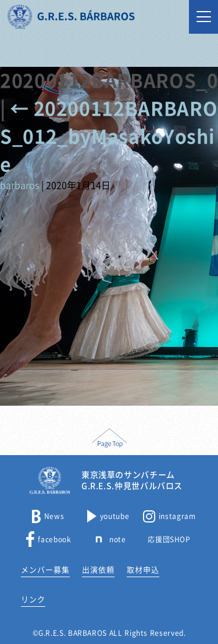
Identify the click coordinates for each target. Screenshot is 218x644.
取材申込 (143, 570)
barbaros (19, 185)
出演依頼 (98, 570)
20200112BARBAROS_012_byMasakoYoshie (109, 137)
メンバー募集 (45, 570)
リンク (33, 600)
